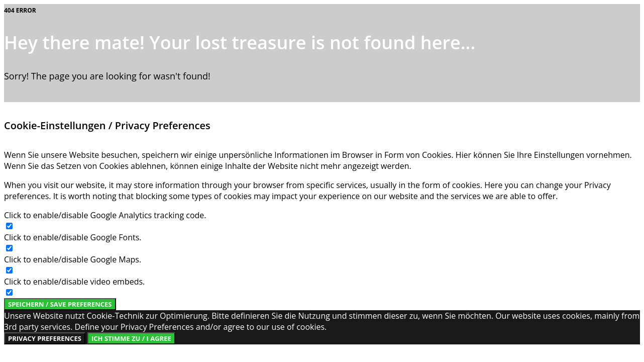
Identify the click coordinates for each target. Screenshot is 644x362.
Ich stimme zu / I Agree (131, 338)
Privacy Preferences (45, 338)
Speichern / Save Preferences (60, 304)
